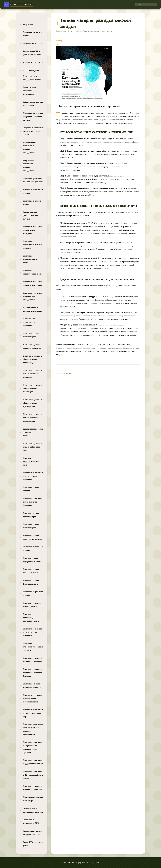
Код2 (58, 44)
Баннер (59, 41)
